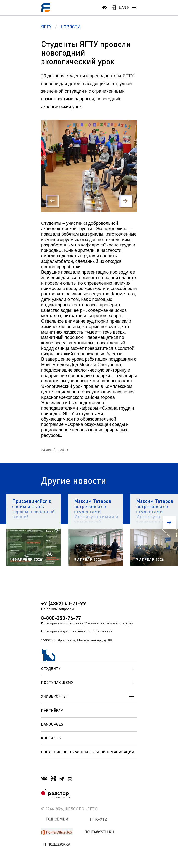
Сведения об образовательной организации (88, 752)
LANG (124, 7)
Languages (52, 724)
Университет (89, 697)
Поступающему (89, 683)
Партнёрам (52, 710)
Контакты (51, 738)
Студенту (89, 669)
